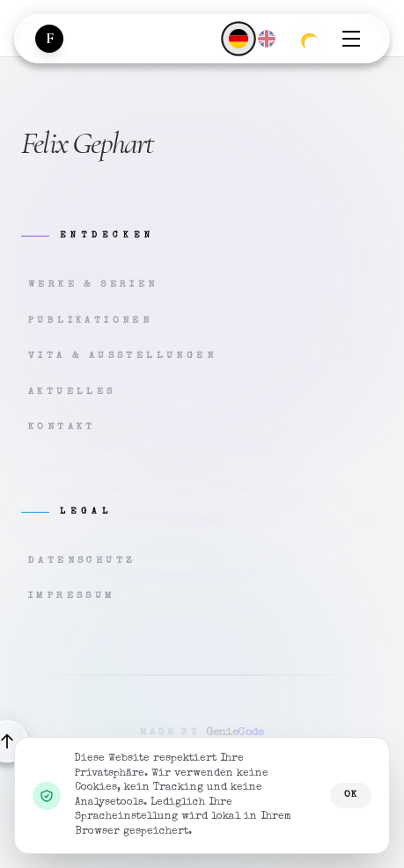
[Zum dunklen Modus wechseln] (309, 39)
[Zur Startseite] (49, 39)
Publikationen (90, 321)
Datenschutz (82, 561)
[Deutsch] (238, 38)
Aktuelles (72, 392)
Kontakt (62, 427)
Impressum (72, 596)
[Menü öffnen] (351, 39)
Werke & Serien (93, 284)
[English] (267, 39)
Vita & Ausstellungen (122, 356)
